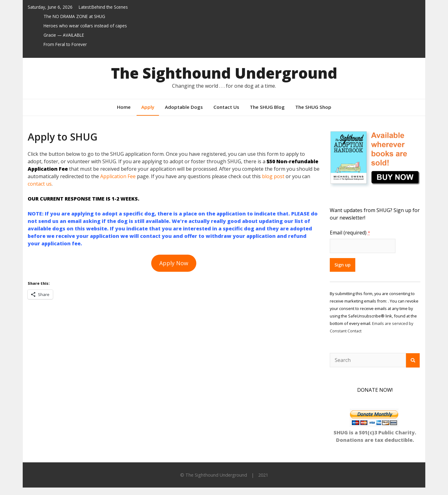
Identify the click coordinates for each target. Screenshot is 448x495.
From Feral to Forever (65, 44)
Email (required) (350, 233)
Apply (148, 107)
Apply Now (174, 263)
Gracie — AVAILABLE (64, 35)
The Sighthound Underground (224, 73)
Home (124, 107)
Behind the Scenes (110, 7)
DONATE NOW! (375, 390)
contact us (40, 184)
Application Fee (118, 176)
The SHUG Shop (313, 107)
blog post (273, 176)
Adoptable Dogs (184, 107)
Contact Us (226, 107)
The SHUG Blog (267, 107)
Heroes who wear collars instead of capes (85, 26)
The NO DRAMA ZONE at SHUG (74, 16)
